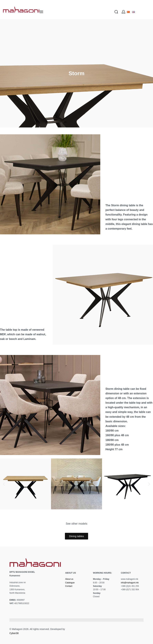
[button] (4, 484)
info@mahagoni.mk (130, 583)
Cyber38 (14, 633)
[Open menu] (41, 12)
